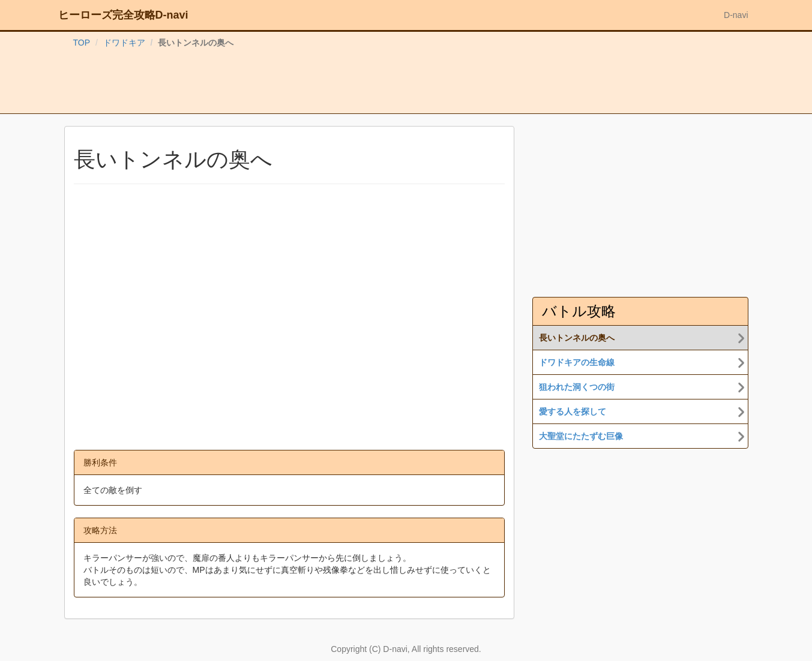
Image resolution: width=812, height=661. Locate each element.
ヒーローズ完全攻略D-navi (123, 15)
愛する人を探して (573, 411)
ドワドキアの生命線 (577, 362)
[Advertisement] (406, 83)
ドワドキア (124, 43)
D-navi (736, 15)
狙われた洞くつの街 (577, 387)
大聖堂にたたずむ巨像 (581, 436)
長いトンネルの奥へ (577, 338)
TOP (82, 43)
